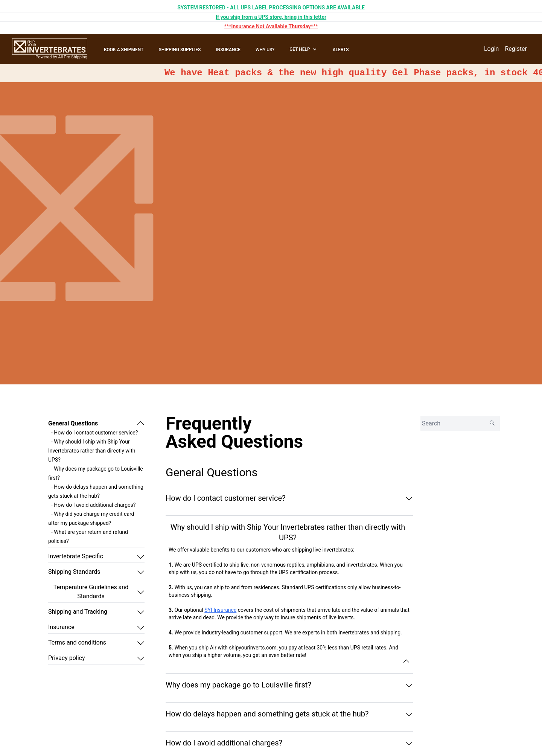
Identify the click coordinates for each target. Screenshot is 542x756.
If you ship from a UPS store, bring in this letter (271, 17)
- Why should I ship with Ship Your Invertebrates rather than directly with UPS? (92, 451)
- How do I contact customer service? (94, 433)
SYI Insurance (220, 610)
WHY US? (265, 50)
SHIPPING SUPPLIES (180, 50)
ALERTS (341, 50)
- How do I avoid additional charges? (93, 505)
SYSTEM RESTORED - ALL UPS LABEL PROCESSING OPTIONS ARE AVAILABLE (271, 8)
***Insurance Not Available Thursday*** (271, 26)
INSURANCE (228, 50)
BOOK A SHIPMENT (124, 50)
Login (491, 49)
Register (516, 49)
